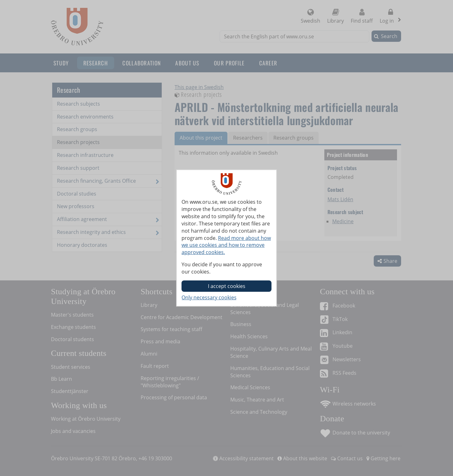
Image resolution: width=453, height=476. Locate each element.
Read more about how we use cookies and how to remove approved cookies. (226, 245)
